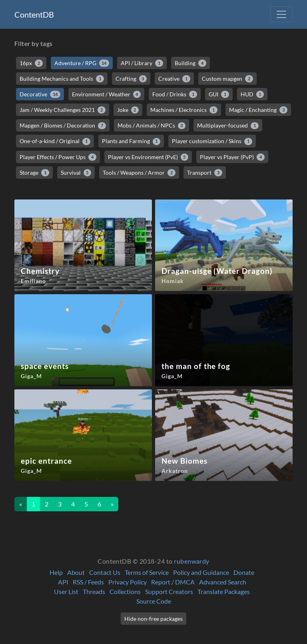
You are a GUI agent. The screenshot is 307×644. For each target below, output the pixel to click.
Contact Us (105, 572)
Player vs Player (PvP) (232, 157)
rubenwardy (192, 561)
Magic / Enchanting (258, 110)
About (76, 572)
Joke (128, 110)
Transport (205, 173)
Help (56, 572)
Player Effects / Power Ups (58, 157)
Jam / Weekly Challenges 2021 (63, 110)
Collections (125, 591)
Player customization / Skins (212, 141)
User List (66, 591)
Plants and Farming (131, 141)
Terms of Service (147, 572)
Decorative (40, 94)
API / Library (142, 63)
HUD (252, 94)
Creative (174, 79)
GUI (219, 94)
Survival (76, 173)
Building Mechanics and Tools (62, 79)
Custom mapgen (227, 79)
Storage (34, 173)
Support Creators (169, 591)
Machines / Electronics (184, 110)
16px (31, 63)
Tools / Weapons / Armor (139, 173)
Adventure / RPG (82, 63)
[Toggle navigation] (281, 14)
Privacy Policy (128, 582)
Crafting (131, 79)
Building (190, 63)
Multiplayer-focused (228, 126)
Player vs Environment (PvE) (148, 157)
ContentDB (34, 14)
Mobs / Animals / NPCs (152, 126)
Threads (94, 591)
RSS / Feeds (88, 582)
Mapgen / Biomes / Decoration (63, 126)
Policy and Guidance (201, 572)
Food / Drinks (175, 94)
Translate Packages (224, 591)
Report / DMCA (173, 582)
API (63, 582)
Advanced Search (223, 582)
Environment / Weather (107, 94)
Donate (244, 572)
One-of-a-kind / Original (55, 141)
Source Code (154, 601)
